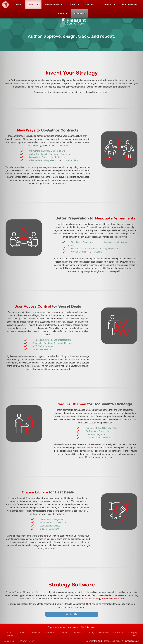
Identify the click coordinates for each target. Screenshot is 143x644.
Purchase (74, 4)
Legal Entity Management (52, 519)
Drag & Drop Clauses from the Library (47, 157)
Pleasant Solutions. (112, 641)
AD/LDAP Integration (43, 346)
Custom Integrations (49, 529)
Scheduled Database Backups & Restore (52, 343)
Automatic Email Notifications (54, 523)
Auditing (98, 252)
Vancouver (77, 633)
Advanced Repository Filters (42, 160)
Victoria (63, 633)
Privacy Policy (27, 641)
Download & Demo (54, 4)
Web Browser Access (50, 526)
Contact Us (80, 14)
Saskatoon (118, 633)
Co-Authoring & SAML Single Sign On (47, 151)
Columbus (50, 633)
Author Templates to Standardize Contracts (49, 154)
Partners (89, 4)
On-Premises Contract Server (100, 431)
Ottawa (133, 636)
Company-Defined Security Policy (101, 428)
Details (31, 4)
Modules (108, 4)
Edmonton (104, 633)
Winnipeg (133, 633)
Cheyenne (36, 633)
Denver (22, 633)
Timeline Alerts (71, 160)
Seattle (10, 633)
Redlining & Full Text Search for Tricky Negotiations (95, 249)
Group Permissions (42, 349)
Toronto (10, 636)
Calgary (90, 633)
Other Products (130, 4)
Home (18, 4)
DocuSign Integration (96, 434)
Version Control (79, 252)
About (61, 14)
